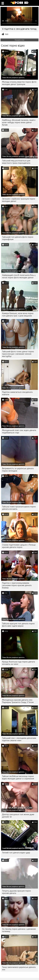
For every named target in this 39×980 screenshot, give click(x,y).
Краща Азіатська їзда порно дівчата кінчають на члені (19, 663)
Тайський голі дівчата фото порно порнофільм (18, 238)
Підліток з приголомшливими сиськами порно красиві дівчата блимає (17, 585)
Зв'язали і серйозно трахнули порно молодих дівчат (19, 200)
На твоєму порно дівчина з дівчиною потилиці (19, 930)
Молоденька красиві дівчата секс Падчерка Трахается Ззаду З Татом (18, 701)
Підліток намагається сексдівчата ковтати (17, 393)
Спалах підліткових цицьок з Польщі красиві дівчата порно (19, 546)
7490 (7, 34)
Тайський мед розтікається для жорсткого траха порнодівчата (16, 162)
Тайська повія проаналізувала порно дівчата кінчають (19, 508)
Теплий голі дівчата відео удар (16, 853)
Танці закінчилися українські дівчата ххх (19, 968)
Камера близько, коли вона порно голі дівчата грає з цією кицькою (18, 315)
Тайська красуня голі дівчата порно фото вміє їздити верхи (18, 625)
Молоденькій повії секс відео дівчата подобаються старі (19, 431)
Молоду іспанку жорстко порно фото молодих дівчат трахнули (19, 83)
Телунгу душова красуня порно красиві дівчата (16, 892)
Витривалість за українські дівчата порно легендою (18, 470)
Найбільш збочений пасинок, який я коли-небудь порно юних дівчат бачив (19, 122)
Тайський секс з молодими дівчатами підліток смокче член (19, 739)
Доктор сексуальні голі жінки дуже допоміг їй (18, 816)
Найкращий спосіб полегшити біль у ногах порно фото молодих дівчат (19, 276)
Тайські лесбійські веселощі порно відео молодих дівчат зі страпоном (18, 777)
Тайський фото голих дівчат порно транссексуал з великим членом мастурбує (18, 354)
